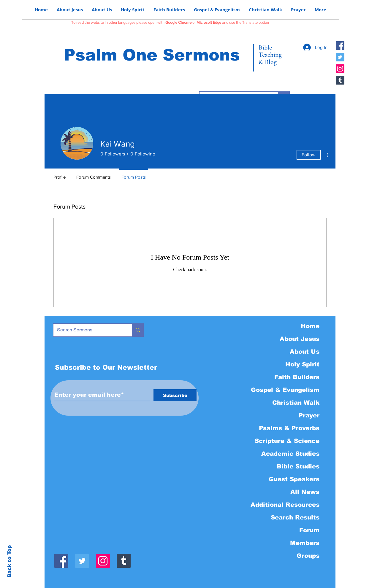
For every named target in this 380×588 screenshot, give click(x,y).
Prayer (309, 415)
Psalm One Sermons (152, 55)
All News (305, 492)
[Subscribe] (175, 395)
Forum (309, 530)
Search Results (295, 517)
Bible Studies (298, 466)
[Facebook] (340, 46)
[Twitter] (340, 57)
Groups (308, 556)
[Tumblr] (340, 80)
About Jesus (300, 339)
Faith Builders (297, 377)
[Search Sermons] (88, 330)
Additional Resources (285, 505)
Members (305, 543)
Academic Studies (290, 454)
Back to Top (9, 561)
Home (310, 326)
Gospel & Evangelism (285, 390)
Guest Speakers (294, 479)
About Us (305, 352)
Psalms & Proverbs (289, 428)
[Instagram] (340, 69)
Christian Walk (296, 403)
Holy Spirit (302, 364)
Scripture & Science (287, 441)
